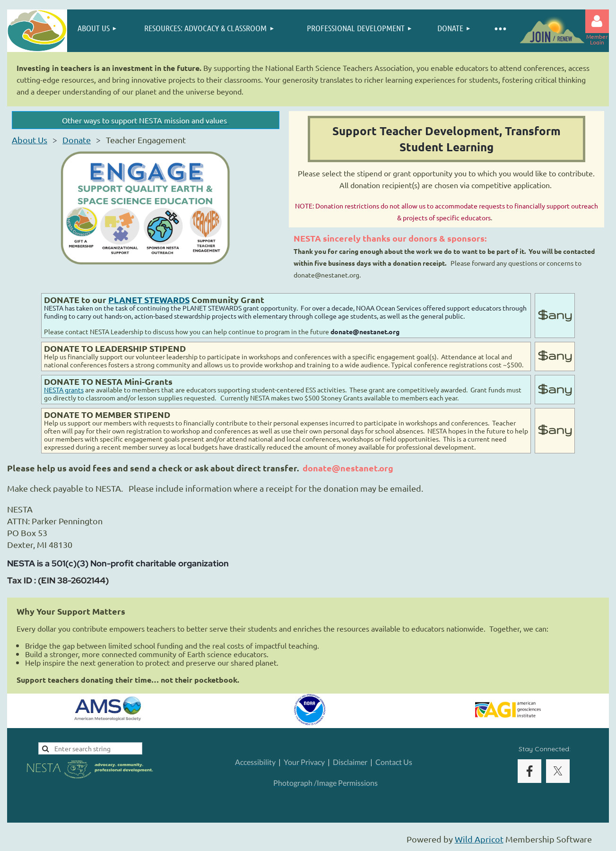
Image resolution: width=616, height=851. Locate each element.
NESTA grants (64, 390)
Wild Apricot (479, 839)
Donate (77, 140)
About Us (30, 140)
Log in (597, 21)
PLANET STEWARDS (149, 300)
